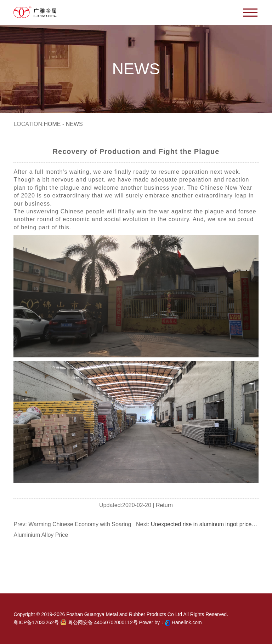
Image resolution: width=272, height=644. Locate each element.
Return (164, 505)
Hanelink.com (187, 622)
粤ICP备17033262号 (36, 622)
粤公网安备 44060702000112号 (99, 622)
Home (52, 124)
